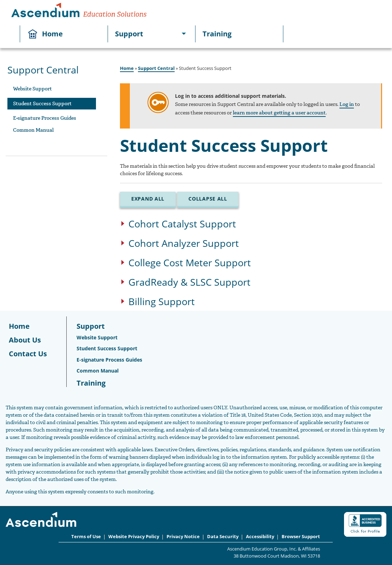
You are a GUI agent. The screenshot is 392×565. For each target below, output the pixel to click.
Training (217, 34)
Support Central (156, 68)
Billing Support (162, 302)
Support (129, 34)
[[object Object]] (184, 34)
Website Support (32, 89)
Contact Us (28, 354)
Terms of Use (86, 537)
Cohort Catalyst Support (182, 224)
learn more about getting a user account (279, 113)
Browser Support (301, 537)
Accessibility (260, 537)
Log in (347, 104)
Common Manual (33, 130)
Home (52, 34)
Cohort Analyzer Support (184, 244)
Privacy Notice (183, 537)
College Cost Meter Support (190, 263)
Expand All (148, 199)
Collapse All (208, 199)
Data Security (223, 537)
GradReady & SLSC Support (189, 283)
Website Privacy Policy (134, 537)
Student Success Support (42, 104)
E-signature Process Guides (45, 118)
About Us (25, 340)
